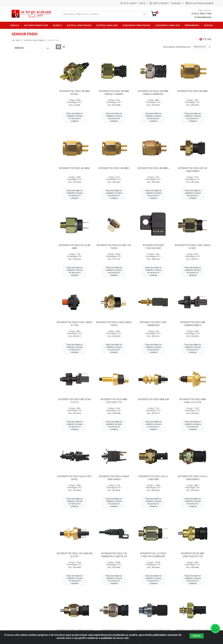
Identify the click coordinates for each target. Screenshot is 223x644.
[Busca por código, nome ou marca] (101, 14)
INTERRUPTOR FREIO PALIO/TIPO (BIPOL (74, 478)
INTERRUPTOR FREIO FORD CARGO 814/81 (193, 247)
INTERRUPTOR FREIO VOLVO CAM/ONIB (153, 478)
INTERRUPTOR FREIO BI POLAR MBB (75, 247)
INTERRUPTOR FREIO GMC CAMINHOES (153, 324)
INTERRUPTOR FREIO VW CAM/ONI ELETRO (75, 555)
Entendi (197, 636)
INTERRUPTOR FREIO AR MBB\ (114, 168)
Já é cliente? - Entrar (133, 3)
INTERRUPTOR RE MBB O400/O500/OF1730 (193, 555)
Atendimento (203, 17)
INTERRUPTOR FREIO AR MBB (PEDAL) (75, 93)
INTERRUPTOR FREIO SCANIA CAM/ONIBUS (114, 478)
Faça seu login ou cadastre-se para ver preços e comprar (74, 117)
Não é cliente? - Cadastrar (165, 3)
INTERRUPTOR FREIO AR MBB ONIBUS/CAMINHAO (153, 93)
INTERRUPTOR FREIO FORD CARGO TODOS (114, 324)
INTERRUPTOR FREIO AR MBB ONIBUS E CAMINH (114, 93)
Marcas (32, 48)
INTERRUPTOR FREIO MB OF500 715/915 (75, 401)
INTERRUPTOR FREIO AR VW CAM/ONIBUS (193, 170)
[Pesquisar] (144, 14)
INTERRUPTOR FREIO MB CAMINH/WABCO (193, 324)
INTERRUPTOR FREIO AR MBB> (153, 168)
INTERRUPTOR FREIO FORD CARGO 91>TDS (75, 324)
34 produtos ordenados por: (177, 47)
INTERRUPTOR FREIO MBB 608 (153, 399)
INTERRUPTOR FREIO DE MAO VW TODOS (114, 247)
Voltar (205, 39)
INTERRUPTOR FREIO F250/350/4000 (153, 247)
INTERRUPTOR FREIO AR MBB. (193, 91)
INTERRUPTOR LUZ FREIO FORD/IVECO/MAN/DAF (153, 555)
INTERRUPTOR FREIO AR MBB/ (75, 168)
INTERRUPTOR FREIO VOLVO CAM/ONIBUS (193, 478)
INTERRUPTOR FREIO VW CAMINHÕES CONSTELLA (114, 555)
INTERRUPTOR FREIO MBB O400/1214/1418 (193, 401)
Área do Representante (200, 3)
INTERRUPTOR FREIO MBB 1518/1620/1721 (114, 401)
